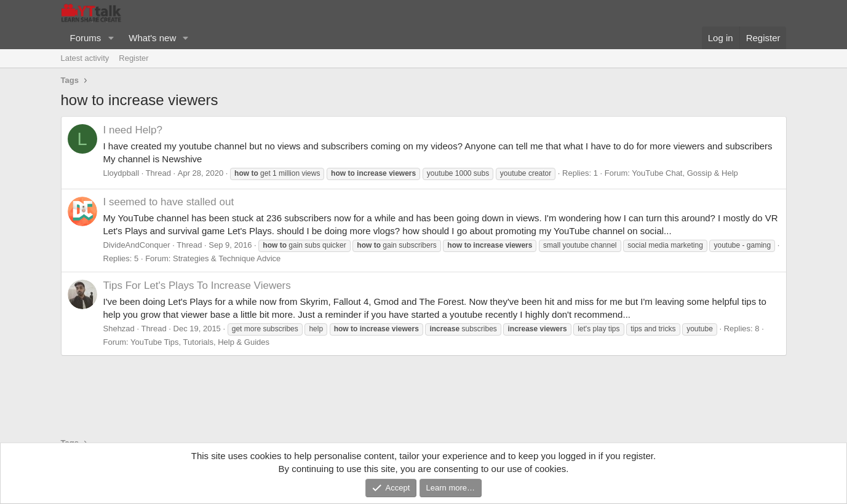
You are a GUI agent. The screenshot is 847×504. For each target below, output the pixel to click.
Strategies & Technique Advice (227, 258)
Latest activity (85, 58)
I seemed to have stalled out (169, 202)
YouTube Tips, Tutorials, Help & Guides (200, 342)
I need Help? (133, 130)
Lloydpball (121, 173)
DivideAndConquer (137, 245)
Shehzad (119, 329)
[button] (111, 38)
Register (133, 58)
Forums (86, 38)
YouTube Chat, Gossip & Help (685, 173)
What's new (152, 38)
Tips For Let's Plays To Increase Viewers (197, 285)
